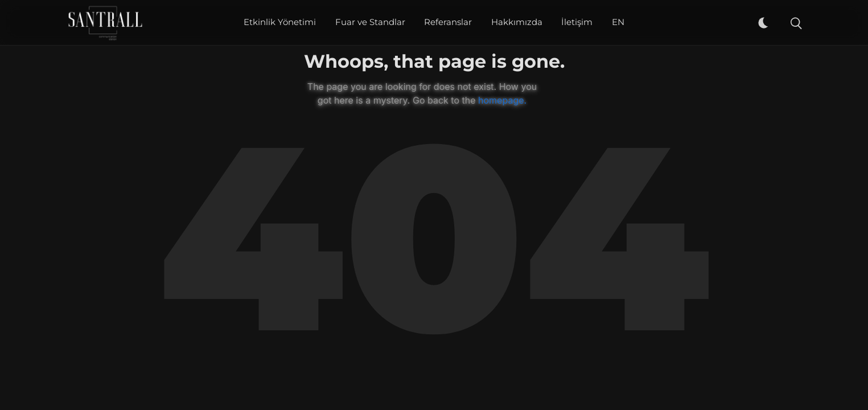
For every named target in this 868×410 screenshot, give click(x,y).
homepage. (502, 100)
